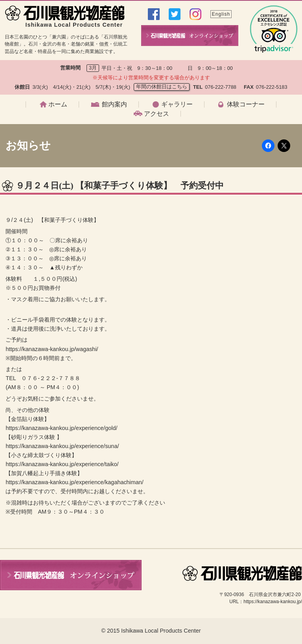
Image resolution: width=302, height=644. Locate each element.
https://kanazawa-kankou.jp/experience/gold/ (61, 428)
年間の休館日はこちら (162, 87)
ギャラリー (177, 104)
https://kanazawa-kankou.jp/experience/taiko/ (62, 464)
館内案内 (114, 104)
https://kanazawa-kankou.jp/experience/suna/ (62, 446)
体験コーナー (246, 104)
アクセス (157, 114)
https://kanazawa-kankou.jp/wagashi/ (52, 349)
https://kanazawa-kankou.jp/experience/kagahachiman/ (74, 482)
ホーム (58, 104)
